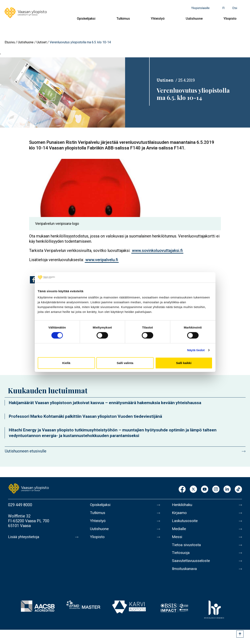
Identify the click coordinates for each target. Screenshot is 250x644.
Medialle (180, 530)
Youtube (205, 489)
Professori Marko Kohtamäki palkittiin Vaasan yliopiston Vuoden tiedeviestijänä (85, 416)
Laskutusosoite (185, 522)
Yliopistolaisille (200, 8)
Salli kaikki (184, 363)
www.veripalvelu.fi (102, 260)
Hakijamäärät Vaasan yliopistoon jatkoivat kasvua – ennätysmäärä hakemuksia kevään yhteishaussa (105, 403)
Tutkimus (123, 19)
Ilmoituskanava (185, 572)
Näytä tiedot (196, 350)
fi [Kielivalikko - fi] (223, 8)
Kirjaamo (180, 513)
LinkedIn (227, 489)
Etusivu (10, 42)
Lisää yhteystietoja (24, 537)
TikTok (238, 489)
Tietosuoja (181, 555)
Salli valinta (125, 363)
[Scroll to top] (240, 634)
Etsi (235, 8)
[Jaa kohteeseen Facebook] (34, 280)
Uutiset (42, 42)
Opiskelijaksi (86, 19)
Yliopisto (230, 19)
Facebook (182, 489)
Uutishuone (194, 19)
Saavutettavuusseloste (192, 564)
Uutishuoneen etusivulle (26, 451)
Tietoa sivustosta (187, 547)
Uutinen (165, 80)
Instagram (216, 489)
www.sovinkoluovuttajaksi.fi (157, 251)
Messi (177, 539)
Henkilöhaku (183, 505)
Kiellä (66, 363)
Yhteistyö (158, 19)
